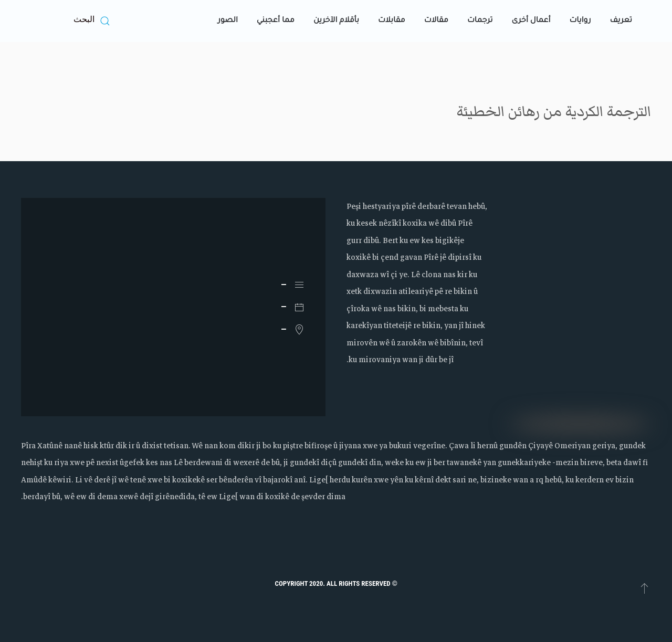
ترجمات (480, 21)
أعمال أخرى (531, 21)
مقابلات (392, 21)
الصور (228, 21)
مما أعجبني (276, 21)
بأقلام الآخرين (336, 21)
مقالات (436, 21)
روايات (580, 21)
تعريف (621, 21)
